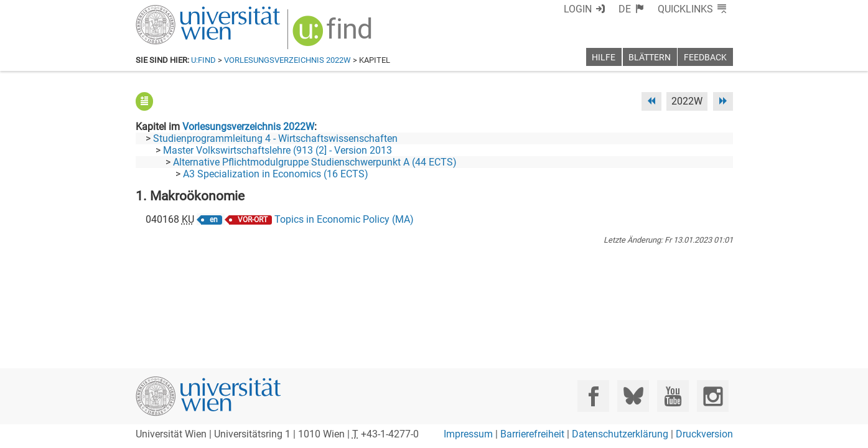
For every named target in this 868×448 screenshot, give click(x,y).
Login (578, 9)
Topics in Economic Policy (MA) (344, 219)
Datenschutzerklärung (620, 434)
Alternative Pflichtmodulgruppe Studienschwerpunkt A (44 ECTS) (315, 162)
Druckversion (704, 434)
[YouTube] (673, 396)
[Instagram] (713, 396)
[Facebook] (593, 396)
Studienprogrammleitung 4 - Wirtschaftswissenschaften (275, 138)
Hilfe (604, 58)
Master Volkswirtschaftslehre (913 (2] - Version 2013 (278, 150)
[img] (334, 35)
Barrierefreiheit (532, 434)
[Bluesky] (633, 396)
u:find (203, 60)
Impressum (468, 434)
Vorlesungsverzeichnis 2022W (287, 60)
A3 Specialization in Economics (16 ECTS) (276, 174)
